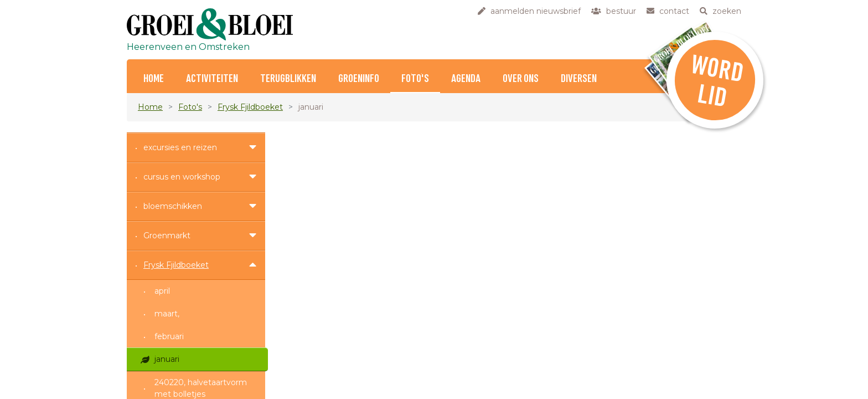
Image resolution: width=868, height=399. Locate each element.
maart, (167, 314)
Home (150, 107)
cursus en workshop (182, 177)
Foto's (415, 79)
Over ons (521, 79)
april (162, 291)
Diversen (579, 79)
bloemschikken (173, 206)
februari (169, 336)
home (154, 79)
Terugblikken (288, 79)
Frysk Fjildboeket (250, 107)
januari (167, 359)
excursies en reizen (180, 147)
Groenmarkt (167, 236)
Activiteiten (212, 79)
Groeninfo (359, 79)
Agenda (466, 79)
